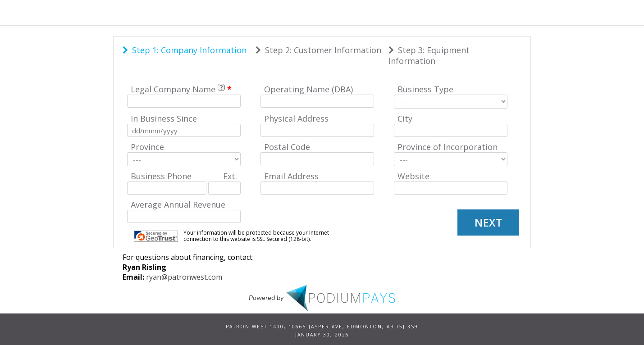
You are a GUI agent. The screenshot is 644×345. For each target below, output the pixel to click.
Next (488, 222)
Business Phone (161, 176)
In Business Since (164, 118)
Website (413, 176)
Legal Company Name (173, 89)
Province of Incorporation (448, 147)
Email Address (291, 176)
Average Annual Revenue (178, 204)
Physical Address (296, 118)
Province (147, 147)
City (405, 118)
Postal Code (287, 147)
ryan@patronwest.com (184, 277)
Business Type (425, 89)
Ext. (230, 176)
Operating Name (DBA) (308, 89)
